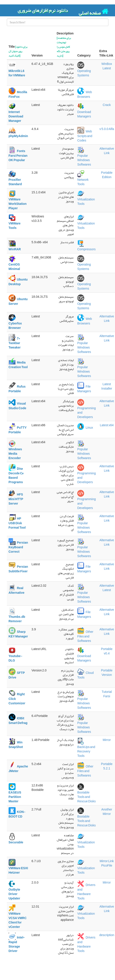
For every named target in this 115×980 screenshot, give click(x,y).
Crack (107, 105)
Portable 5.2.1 (107, 766)
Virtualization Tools (86, 199)
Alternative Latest (107, 588)
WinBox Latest (107, 66)
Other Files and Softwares (85, 636)
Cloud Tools (85, 675)
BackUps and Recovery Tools (86, 749)
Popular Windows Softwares (84, 158)
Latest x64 (107, 425)
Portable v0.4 (107, 651)
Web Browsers (85, 94)
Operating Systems (84, 71)
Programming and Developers (86, 410)
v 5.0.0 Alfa (107, 129)
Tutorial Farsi (107, 694)
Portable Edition (107, 175)
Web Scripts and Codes (85, 136)
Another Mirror (107, 812)
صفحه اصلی (94, 12)
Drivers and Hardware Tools (86, 892)
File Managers (84, 389)
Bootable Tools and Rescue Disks (86, 795)
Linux (85, 428)
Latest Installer (107, 386)
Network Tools (83, 180)
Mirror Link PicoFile (107, 863)
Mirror (107, 740)
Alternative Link (107, 151)
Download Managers (84, 112)
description (107, 935)
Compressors (86, 247)
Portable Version (107, 673)
